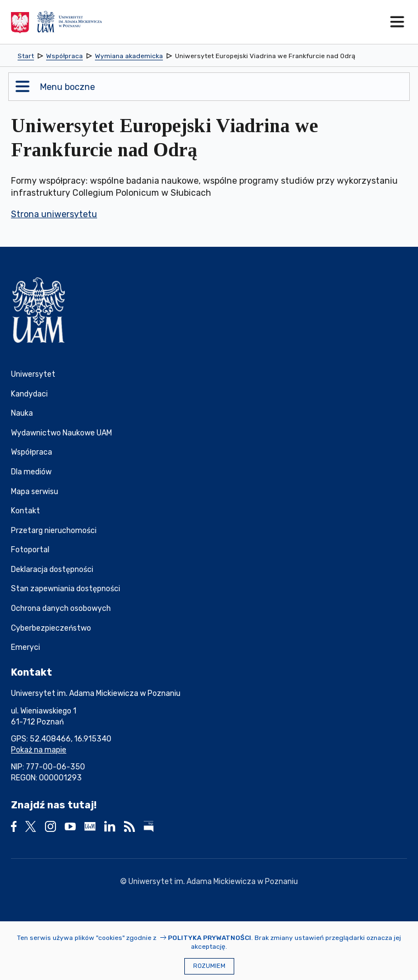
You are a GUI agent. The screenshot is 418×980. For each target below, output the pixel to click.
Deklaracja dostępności (52, 570)
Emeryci (26, 647)
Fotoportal (30, 550)
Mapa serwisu (35, 492)
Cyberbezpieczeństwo (51, 628)
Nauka (22, 413)
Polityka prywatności (210, 938)
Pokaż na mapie (39, 750)
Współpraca (32, 452)
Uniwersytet (33, 374)
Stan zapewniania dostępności (66, 589)
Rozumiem (209, 966)
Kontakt (26, 511)
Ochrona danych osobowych (61, 608)
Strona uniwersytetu (54, 214)
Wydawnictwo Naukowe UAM (61, 433)
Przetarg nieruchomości (54, 531)
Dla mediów (31, 472)
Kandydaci (29, 394)
